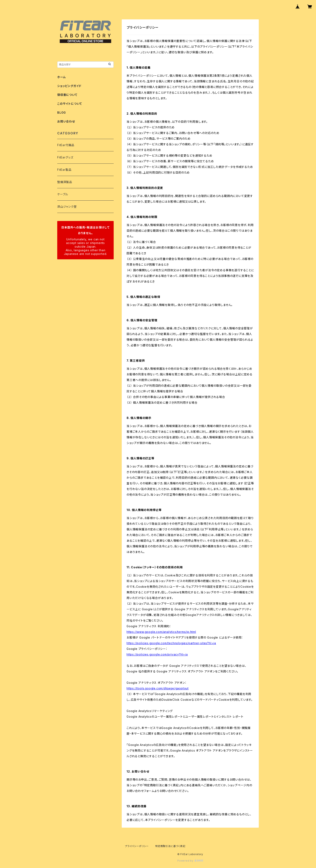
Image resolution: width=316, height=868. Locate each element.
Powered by (190, 861)
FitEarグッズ (65, 157)
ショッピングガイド (69, 86)
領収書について (67, 95)
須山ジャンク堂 (67, 207)
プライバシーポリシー (137, 846)
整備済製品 (65, 182)
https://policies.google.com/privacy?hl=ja (157, 654)
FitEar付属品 (66, 145)
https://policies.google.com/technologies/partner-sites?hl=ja (171, 643)
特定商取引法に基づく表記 (170, 846)
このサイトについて (70, 104)
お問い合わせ (66, 121)
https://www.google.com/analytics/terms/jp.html (161, 632)
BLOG (62, 113)
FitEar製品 (64, 170)
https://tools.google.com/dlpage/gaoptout (158, 688)
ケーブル (63, 194)
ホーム (61, 77)
